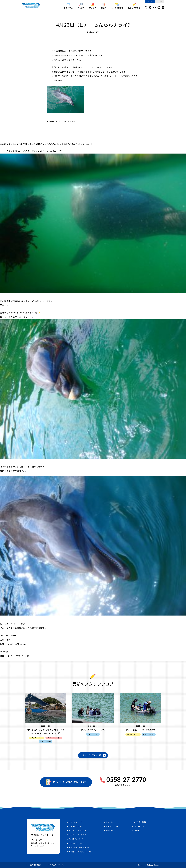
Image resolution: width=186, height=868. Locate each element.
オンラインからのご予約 (66, 782)
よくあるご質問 (117, 6)
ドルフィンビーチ (76, 822)
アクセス (93, 6)
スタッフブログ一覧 (92, 755)
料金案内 (81, 6)
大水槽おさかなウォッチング (80, 852)
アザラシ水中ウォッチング (79, 847)
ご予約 (104, 6)
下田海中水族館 (35, 865)
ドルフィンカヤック (77, 843)
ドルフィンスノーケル (78, 831)
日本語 (150, 2)
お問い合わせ (139, 826)
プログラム (68, 6)
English (159, 2)
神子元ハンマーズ (57, 865)
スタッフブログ (134, 6)
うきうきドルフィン (77, 826)
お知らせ (109, 831)
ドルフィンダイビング (78, 835)
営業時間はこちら (123, 785)
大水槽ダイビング (76, 839)
